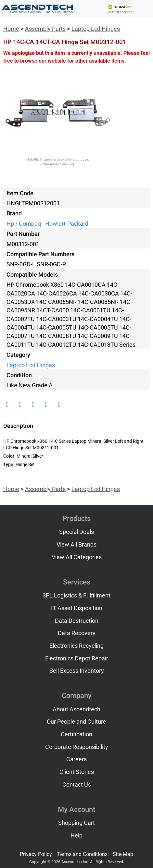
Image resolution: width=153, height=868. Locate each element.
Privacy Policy (36, 854)
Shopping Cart (76, 823)
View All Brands (76, 545)
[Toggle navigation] (144, 9)
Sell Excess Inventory (77, 671)
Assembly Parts (45, 29)
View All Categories (77, 557)
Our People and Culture (76, 722)
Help (76, 836)
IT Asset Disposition (77, 608)
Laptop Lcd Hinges (96, 29)
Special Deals (76, 532)
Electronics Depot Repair (77, 658)
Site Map (123, 854)
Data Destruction (77, 621)
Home (11, 29)
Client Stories (77, 772)
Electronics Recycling (76, 646)
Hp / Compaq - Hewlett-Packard (47, 224)
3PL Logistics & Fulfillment (76, 596)
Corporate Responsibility (77, 747)
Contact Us (77, 785)
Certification (76, 734)
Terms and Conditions (82, 854)
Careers (76, 759)
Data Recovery (77, 633)
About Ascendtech (76, 709)
